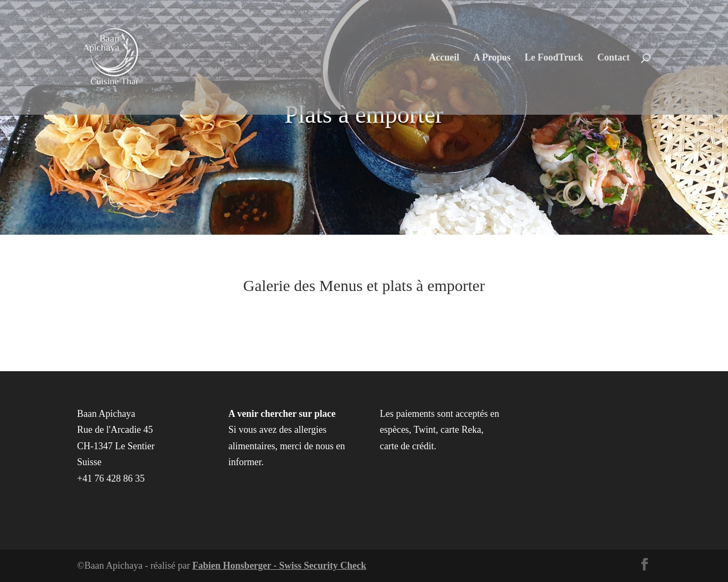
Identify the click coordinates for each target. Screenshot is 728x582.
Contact (613, 58)
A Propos (492, 58)
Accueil (444, 58)
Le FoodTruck (554, 58)
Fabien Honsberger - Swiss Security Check (279, 566)
